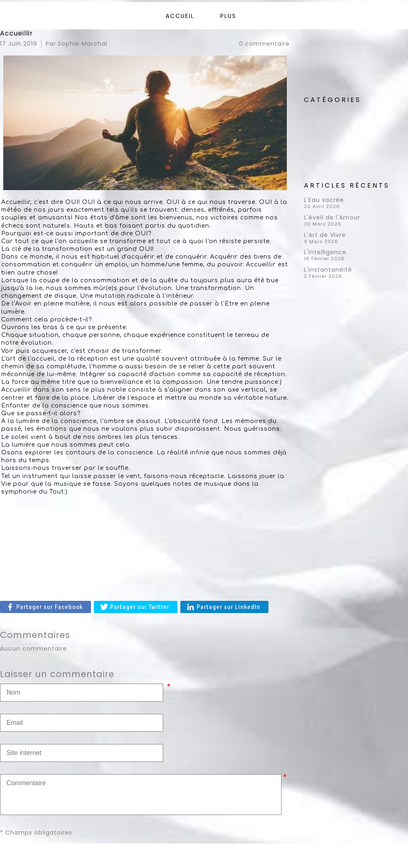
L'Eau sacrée (324, 200)
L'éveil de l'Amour (332, 217)
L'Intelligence (325, 252)
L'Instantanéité (328, 270)
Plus (228, 16)
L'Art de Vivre (325, 235)
